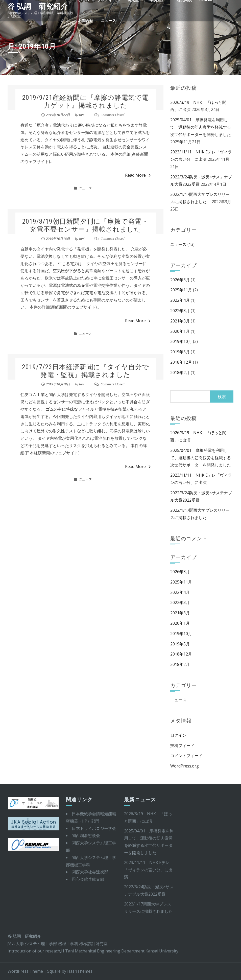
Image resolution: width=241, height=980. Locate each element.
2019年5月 (180, 352)
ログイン (178, 735)
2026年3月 (180, 280)
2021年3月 (180, 321)
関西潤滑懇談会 (86, 835)
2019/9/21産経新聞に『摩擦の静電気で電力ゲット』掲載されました (86, 101)
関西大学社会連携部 (90, 872)
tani (82, 115)
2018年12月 (181, 362)
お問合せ (86, 21)
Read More (138, 175)
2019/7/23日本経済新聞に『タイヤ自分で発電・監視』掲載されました (86, 371)
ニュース (108, 21)
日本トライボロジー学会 (94, 828)
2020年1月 (180, 331)
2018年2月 (180, 372)
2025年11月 (181, 290)
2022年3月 (180, 311)
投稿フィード (182, 745)
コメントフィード (186, 756)
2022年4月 (180, 300)
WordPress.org (185, 766)
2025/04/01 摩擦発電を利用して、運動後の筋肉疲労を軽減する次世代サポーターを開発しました (201, 127)
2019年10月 (181, 341)
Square (54, 971)
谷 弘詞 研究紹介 (38, 6)
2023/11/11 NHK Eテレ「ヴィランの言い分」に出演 (148, 870)
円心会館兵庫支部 (88, 879)
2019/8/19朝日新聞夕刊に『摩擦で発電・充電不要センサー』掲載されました (85, 225)
